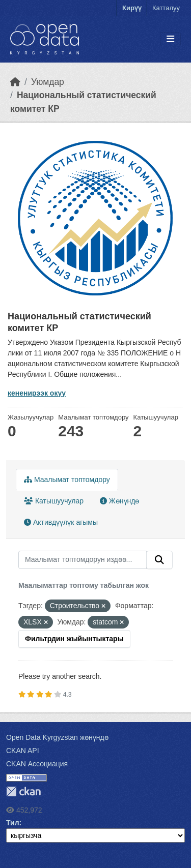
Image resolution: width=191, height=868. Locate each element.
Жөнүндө (119, 501)
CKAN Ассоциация (37, 764)
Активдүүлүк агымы (61, 522)
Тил (13, 823)
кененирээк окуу (37, 393)
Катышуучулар (54, 501)
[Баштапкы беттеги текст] (15, 82)
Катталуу (166, 8)
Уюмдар (48, 82)
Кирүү (132, 8)
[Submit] (159, 560)
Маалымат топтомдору (67, 480)
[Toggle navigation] (170, 39)
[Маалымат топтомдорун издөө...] (83, 560)
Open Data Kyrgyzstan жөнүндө (57, 737)
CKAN (23, 791)
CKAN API (23, 751)
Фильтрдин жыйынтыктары (74, 639)
